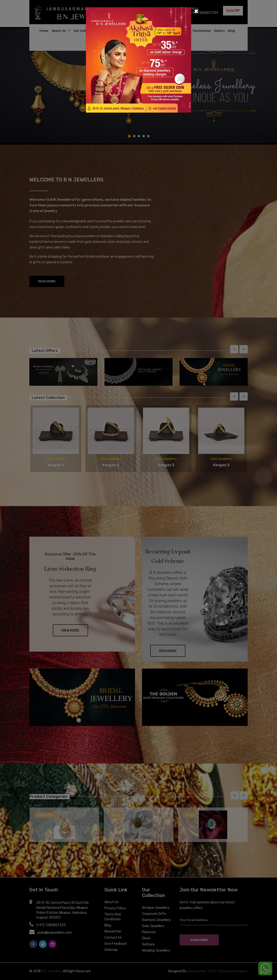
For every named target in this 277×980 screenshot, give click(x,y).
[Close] (196, 11)
